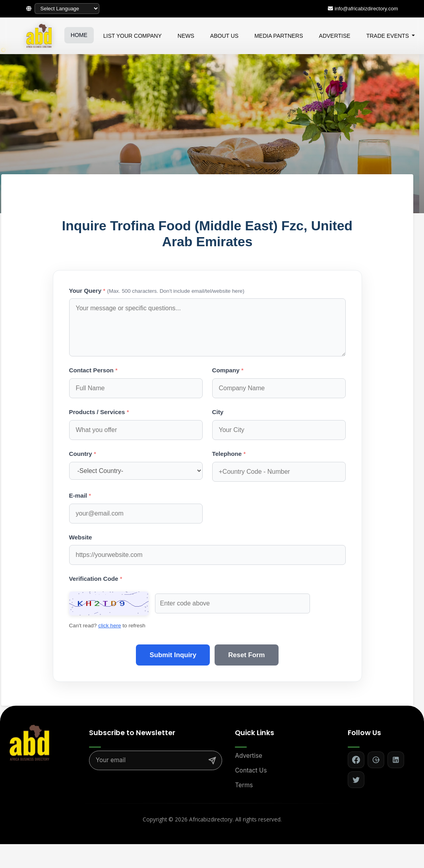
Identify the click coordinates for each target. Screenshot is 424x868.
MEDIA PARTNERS (279, 36)
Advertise (248, 741)
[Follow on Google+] (376, 745)
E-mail (80, 495)
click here (273, 603)
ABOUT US (224, 36)
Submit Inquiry (171, 640)
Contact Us (251, 756)
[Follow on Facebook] (356, 745)
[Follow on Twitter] (356, 765)
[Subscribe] (212, 746)
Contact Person (93, 370)
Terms (244, 770)
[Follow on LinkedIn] (396, 745)
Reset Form (249, 640)
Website (81, 537)
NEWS (186, 36)
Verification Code (96, 579)
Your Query (157, 291)
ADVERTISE (335, 36)
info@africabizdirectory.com (366, 9)
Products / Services (99, 412)
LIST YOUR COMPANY (133, 36)
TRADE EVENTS (388, 36)
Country (83, 454)
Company (228, 370)
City (218, 412)
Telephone (229, 454)
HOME (79, 35)
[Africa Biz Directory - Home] (29, 728)
